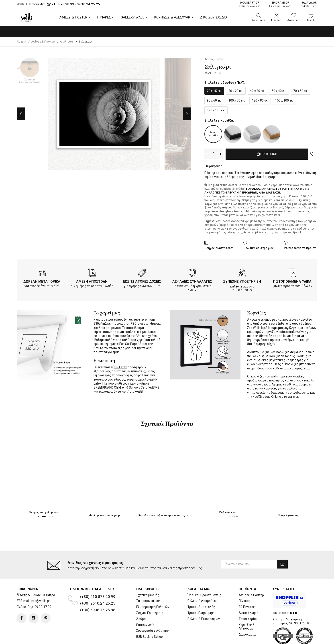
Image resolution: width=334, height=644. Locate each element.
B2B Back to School (150, 619)
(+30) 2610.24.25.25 (98, 585)
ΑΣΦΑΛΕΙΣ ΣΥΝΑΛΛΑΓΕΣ (192, 281)
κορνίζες (305, 319)
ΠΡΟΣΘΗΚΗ (267, 154)
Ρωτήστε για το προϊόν (300, 247)
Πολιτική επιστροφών (258, 247)
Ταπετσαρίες (248, 601)
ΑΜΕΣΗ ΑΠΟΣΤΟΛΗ (92, 281)
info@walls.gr (40, 583)
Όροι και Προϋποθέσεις (204, 577)
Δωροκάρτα (247, 617)
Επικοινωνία (145, 607)
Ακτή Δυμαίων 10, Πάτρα (37, 577)
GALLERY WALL (132, 17)
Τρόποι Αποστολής (201, 589)
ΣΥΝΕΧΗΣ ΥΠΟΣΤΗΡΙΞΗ (242, 281)
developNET (204, 638)
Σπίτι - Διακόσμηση (250, 4)
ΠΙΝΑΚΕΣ (104, 17)
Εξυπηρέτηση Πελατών (153, 589)
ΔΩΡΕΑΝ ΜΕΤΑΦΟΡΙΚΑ (42, 281)
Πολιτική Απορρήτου (203, 583)
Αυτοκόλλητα (248, 595)
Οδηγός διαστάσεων (219, 247)
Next (187, 114)
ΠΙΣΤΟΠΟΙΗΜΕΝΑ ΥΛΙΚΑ (292, 281)
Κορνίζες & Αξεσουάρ (247, 609)
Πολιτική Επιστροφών (204, 601)
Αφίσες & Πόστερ (251, 577)
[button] (259, 17)
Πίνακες (244, 583)
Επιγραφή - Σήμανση (280, 4)
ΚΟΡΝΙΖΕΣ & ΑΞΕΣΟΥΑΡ (172, 17)
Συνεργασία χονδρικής (153, 613)
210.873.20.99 (63, 4)
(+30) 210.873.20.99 (98, 579)
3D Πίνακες (247, 589)
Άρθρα (141, 601)
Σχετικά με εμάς (148, 577)
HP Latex (121, 366)
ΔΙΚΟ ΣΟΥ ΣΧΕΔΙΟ (214, 17)
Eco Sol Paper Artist (134, 343)
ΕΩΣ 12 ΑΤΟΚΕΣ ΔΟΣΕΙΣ (142, 281)
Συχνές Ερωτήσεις (150, 595)
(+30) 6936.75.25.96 (98, 592)
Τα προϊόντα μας (148, 583)
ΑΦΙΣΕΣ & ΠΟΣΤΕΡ (73, 17)
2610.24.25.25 (89, 4)
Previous (21, 114)
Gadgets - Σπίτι (309, 4)
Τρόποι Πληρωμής (201, 595)
